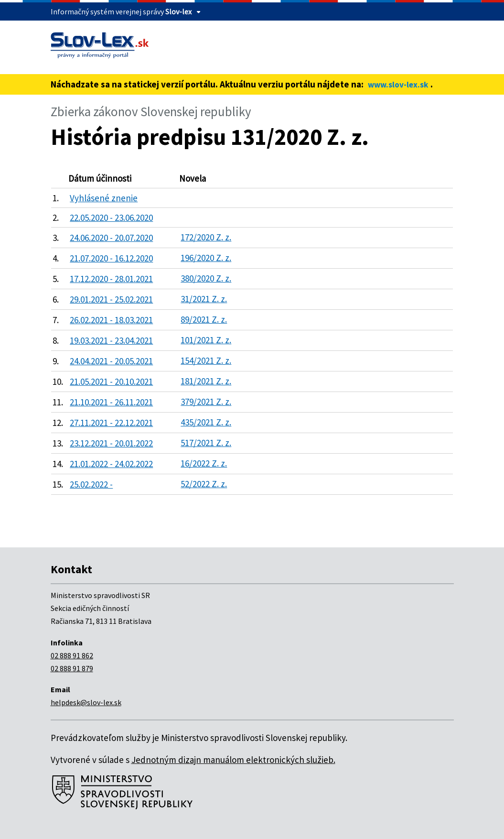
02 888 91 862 (72, 655)
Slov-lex (178, 11)
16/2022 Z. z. (204, 463)
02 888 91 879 (72, 668)
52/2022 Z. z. (204, 484)
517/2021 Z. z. (206, 443)
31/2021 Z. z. (204, 299)
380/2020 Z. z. (206, 278)
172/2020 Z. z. (206, 237)
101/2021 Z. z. (206, 340)
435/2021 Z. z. (206, 422)
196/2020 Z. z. (206, 258)
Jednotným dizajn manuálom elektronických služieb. (233, 760)
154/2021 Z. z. (206, 360)
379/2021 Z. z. (206, 402)
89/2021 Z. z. (204, 319)
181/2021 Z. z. (206, 381)
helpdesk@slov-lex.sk (86, 702)
